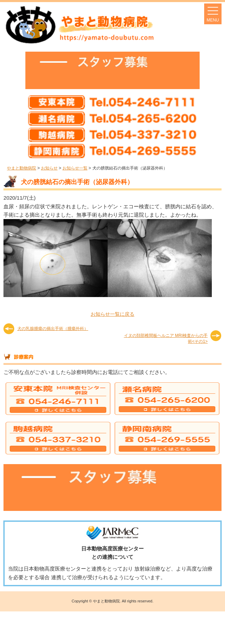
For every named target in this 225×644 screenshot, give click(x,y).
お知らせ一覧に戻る (112, 314)
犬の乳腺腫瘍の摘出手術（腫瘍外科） (53, 329)
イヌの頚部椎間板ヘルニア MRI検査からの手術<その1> (166, 338)
